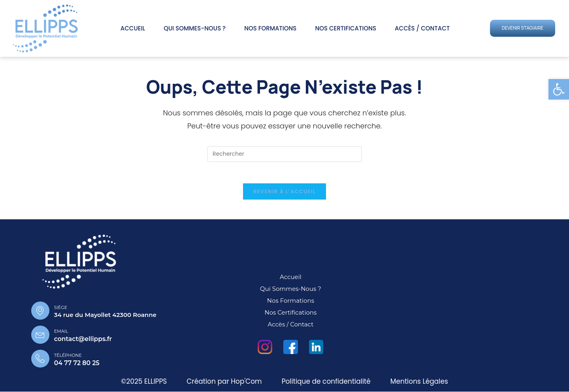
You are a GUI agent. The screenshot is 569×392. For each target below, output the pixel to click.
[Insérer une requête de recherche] (284, 154)
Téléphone (68, 356)
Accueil (133, 28)
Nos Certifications (346, 28)
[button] (559, 89)
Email (61, 333)
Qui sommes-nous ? (195, 28)
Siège (60, 309)
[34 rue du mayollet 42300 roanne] (463, 302)
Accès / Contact (422, 28)
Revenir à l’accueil (284, 194)
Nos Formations (270, 28)
